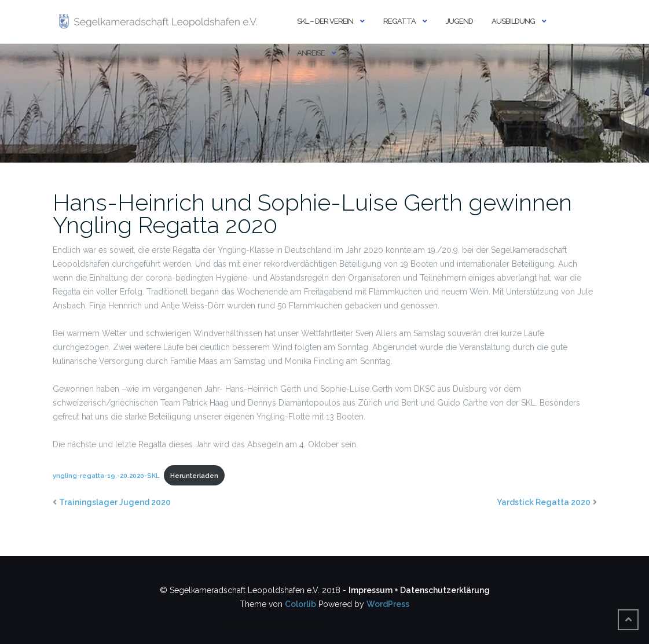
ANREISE (311, 53)
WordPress (388, 604)
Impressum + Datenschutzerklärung (419, 590)
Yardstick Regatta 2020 (544, 502)
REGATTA (399, 21)
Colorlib (300, 604)
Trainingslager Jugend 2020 (115, 502)
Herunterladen (194, 476)
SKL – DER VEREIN (325, 21)
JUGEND (459, 21)
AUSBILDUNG (513, 21)
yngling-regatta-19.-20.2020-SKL (106, 476)
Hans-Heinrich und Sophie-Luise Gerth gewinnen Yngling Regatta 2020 (312, 214)
